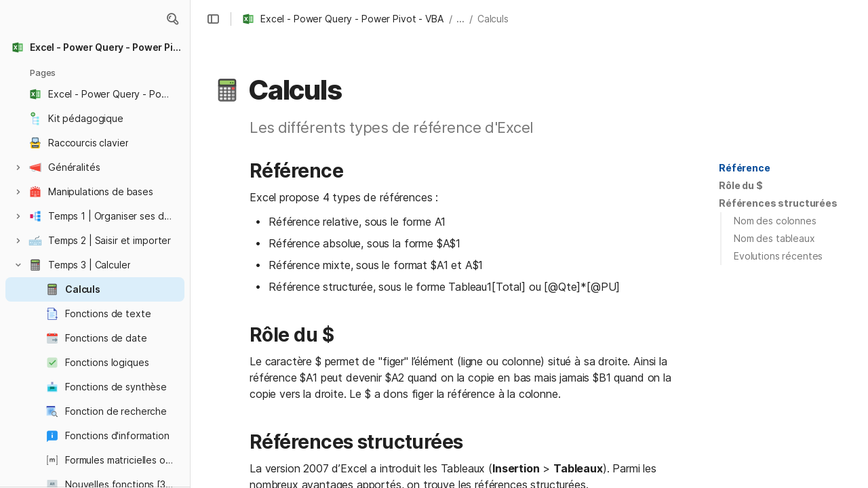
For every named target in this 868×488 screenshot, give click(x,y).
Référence (745, 168)
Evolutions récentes (778, 256)
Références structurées (778, 203)
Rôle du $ (741, 185)
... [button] (460, 19)
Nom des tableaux (774, 238)
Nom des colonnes (775, 221)
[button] (172, 19)
